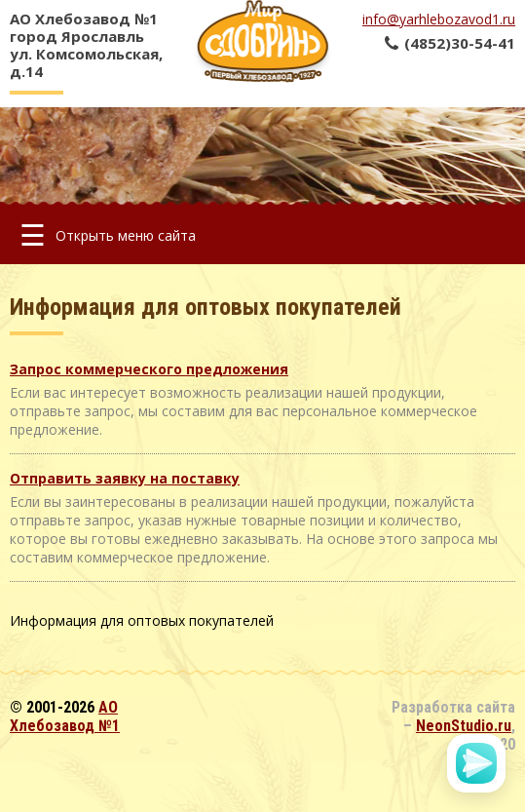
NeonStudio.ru (464, 726)
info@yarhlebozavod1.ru (439, 19)
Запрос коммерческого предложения (149, 369)
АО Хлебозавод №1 (65, 716)
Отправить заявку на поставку (125, 478)
